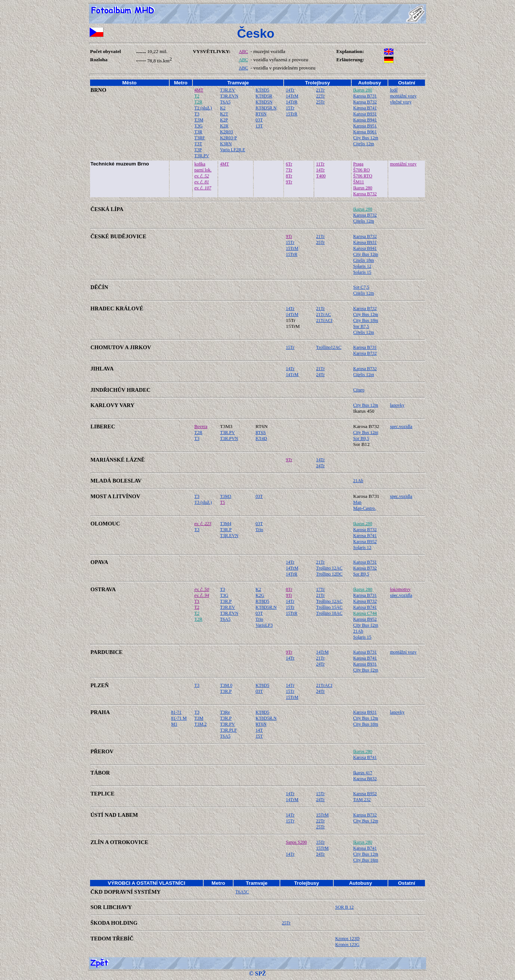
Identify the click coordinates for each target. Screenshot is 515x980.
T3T (198, 144)
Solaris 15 (362, 272)
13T (259, 126)
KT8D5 (263, 90)
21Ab (358, 481)
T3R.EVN (229, 96)
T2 (197, 96)
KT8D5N (264, 102)
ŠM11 (359, 182)
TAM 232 (362, 800)
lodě (394, 90)
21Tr (320, 90)
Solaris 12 (362, 266)
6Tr (289, 164)
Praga (358, 164)
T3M (199, 120)
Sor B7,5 (361, 326)
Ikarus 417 (363, 773)
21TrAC (324, 314)
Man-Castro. (364, 508)
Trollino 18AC (329, 613)
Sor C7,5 (361, 287)
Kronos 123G (347, 945)
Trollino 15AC (329, 607)
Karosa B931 (365, 114)
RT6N (261, 114)
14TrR (292, 102)
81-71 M (179, 718)
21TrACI (324, 320)
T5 (223, 502)
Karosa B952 (365, 542)
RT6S (261, 432)
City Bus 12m (366, 138)
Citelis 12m (364, 144)
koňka (200, 164)
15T (259, 736)
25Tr (320, 102)
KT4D (261, 438)
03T (259, 120)
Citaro (359, 390)
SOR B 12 (344, 907)
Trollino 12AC (329, 568)
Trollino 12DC (329, 574)
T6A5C (242, 892)
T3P (198, 150)
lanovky (397, 405)
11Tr (320, 164)
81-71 (176, 712)
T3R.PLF (229, 730)
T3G (198, 126)
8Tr (289, 176)
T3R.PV (202, 156)
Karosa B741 (365, 108)
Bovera (201, 427)
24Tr (320, 375)
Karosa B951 (365, 126)
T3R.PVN (229, 438)
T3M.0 (226, 685)
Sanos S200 (296, 842)
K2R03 (227, 132)
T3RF (200, 138)
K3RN (226, 144)
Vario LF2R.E (233, 150)
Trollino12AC (329, 347)
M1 (174, 724)
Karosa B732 (365, 102)
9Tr (289, 182)
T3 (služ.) (203, 502)
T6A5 (225, 102)
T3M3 (226, 496)
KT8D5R (264, 96)
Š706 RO (361, 170)
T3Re (225, 712)
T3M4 (226, 524)
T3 (197, 114)
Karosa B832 (365, 779)
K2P (224, 120)
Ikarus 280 (363, 90)
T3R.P (226, 530)
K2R (224, 126)
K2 (223, 108)
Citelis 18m (364, 260)
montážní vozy (403, 96)
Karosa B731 (365, 96)
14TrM (292, 96)
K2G (260, 595)
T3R (198, 132)
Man (357, 502)
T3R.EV (228, 90)
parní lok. (203, 170)
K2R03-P (229, 138)
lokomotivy (400, 589)
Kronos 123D (347, 939)
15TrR (292, 114)
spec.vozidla (401, 427)
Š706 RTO (363, 176)
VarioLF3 (264, 625)
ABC (243, 52)
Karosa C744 (365, 613)
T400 (321, 176)
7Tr (289, 170)
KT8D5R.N (266, 108)
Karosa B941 (365, 120)
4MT (199, 90)
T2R (198, 102)
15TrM (292, 248)
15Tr (290, 108)
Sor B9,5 (361, 438)
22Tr (320, 96)
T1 (197, 601)
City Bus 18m (366, 320)
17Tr (320, 589)
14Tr (290, 90)
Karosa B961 (365, 132)
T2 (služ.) (203, 108)
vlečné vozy (401, 102)
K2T (224, 114)
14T (259, 730)
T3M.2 (201, 724)
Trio (259, 530)
